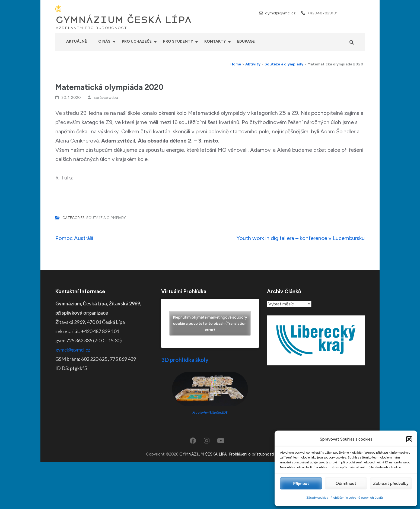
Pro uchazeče (137, 41)
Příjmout (301, 483)
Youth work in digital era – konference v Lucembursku (301, 238)
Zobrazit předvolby (391, 483)
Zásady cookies (317, 498)
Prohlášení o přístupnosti (252, 454)
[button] (409, 439)
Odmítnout (346, 483)
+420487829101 (322, 13)
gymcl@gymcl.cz (280, 13)
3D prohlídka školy (185, 360)
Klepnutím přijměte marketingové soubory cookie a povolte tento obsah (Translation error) (210, 323)
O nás (104, 41)
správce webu (106, 98)
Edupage (246, 41)
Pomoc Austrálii (74, 238)
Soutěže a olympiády (106, 218)
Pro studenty (178, 41)
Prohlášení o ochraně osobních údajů (357, 498)
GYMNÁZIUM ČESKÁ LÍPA (123, 20)
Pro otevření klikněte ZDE (210, 412)
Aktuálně (77, 41)
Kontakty (215, 41)
